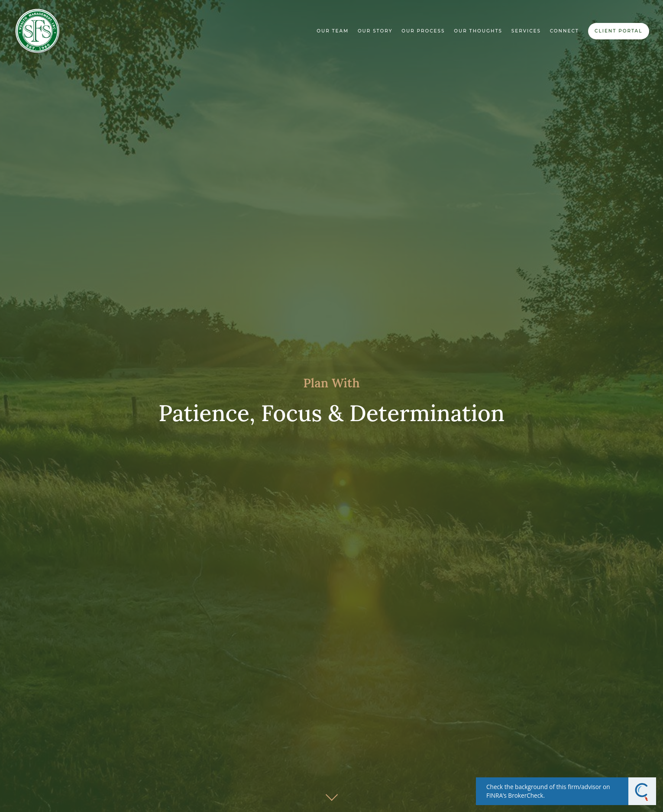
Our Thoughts (478, 31)
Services (526, 31)
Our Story (375, 31)
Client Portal (618, 31)
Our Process (423, 31)
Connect (564, 31)
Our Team (333, 31)
